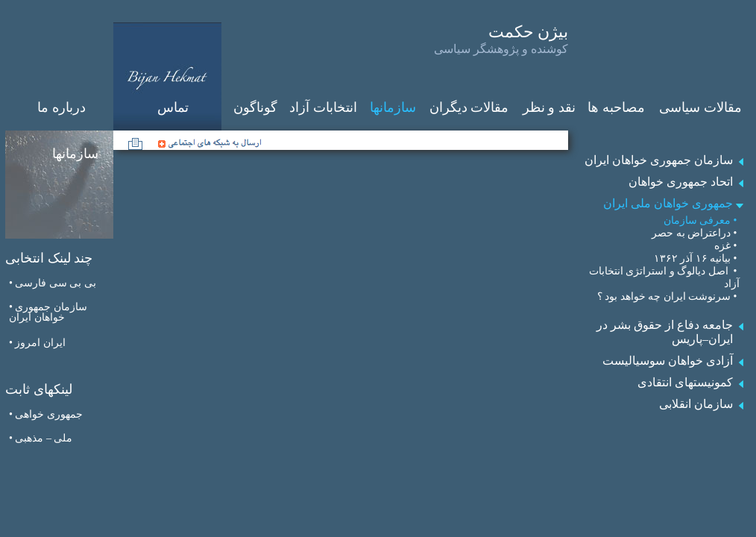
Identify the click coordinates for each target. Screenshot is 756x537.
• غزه (727, 246)
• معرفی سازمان (702, 220)
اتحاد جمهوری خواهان (681, 182)
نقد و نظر (549, 107)
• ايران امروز (37, 343)
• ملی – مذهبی (41, 438)
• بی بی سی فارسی (53, 283)
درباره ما (62, 107)
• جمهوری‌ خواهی (46, 414)
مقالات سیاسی (700, 107)
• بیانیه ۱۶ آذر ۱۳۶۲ (697, 258)
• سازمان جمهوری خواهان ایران (48, 312)
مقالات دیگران (469, 107)
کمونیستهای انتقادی (685, 382)
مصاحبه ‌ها (616, 107)
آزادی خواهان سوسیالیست (668, 361)
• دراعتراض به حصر (696, 233)
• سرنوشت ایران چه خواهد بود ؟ (668, 296)
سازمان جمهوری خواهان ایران (659, 160)
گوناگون (255, 107)
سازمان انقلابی (696, 404)
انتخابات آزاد (323, 107)
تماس (173, 107)
